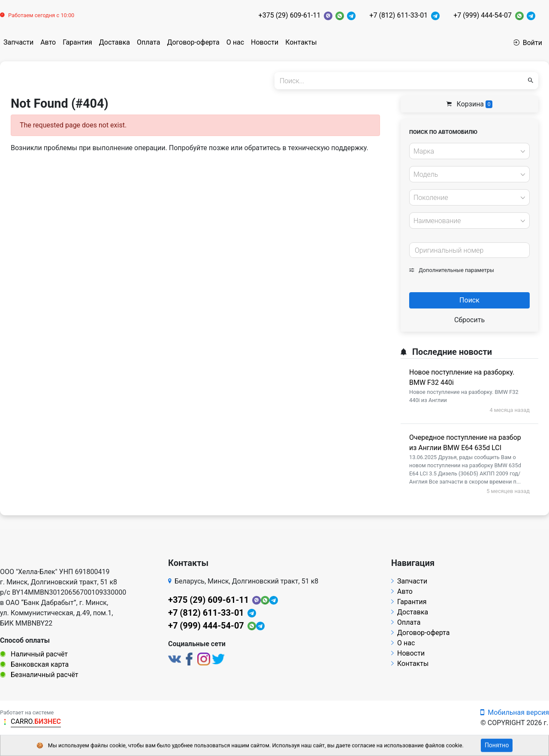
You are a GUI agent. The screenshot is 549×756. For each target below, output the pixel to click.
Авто (48, 42)
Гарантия (77, 42)
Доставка (115, 42)
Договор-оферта (193, 42)
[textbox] (467, 151)
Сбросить (469, 320)
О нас (235, 42)
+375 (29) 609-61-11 (290, 15)
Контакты (301, 42)
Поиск (469, 300)
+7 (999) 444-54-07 (483, 15)
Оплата (148, 42)
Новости (265, 42)
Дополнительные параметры (452, 270)
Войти (528, 43)
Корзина (470, 104)
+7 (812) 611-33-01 (398, 15)
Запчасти (18, 42)
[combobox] (469, 151)
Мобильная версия (515, 712)
